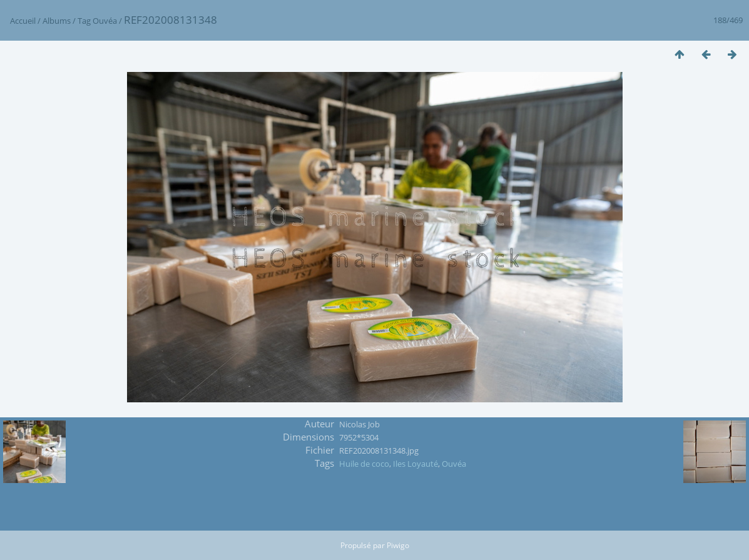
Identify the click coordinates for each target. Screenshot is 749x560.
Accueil (23, 21)
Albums (57, 21)
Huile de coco (364, 464)
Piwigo (398, 545)
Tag (84, 21)
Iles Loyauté (415, 464)
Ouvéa (105, 21)
